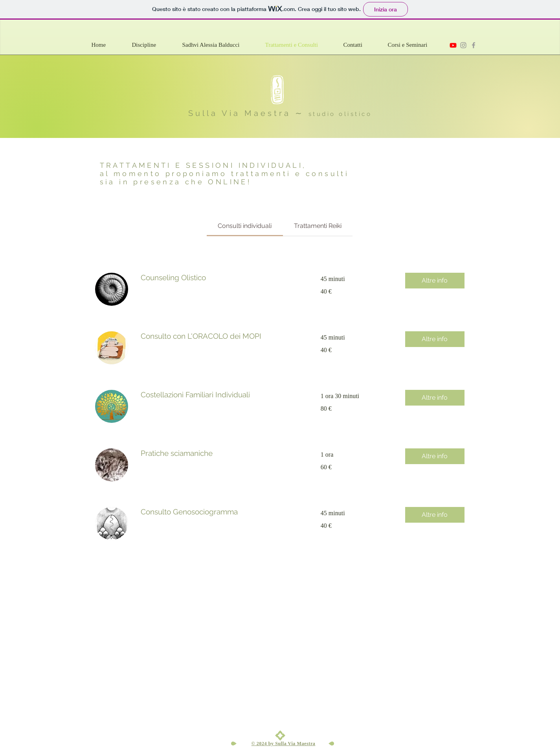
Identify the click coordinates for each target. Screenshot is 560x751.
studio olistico (340, 114)
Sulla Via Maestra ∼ (248, 113)
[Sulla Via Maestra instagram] (463, 45)
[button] (153, 45)
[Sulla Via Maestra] (474, 45)
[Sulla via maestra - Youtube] (453, 45)
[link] (245, 226)
